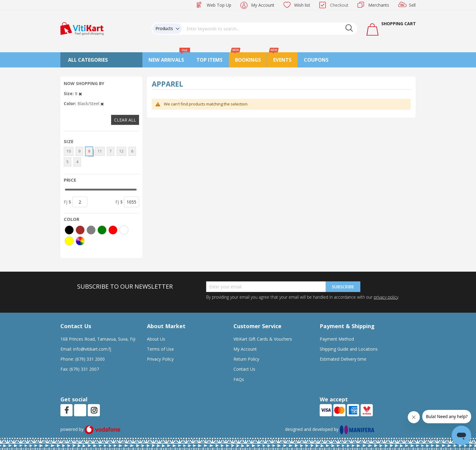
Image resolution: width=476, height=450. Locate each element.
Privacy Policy (160, 359)
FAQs (239, 379)
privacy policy (386, 297)
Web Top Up (219, 5)
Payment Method (337, 339)
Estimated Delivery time (343, 359)
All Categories (88, 60)
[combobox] (270, 29)
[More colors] (80, 241)
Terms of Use (160, 349)
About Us (156, 339)
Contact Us (244, 369)
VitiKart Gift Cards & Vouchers (263, 339)
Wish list (302, 5)
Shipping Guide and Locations (349, 349)
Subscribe (343, 287)
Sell (412, 5)
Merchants (379, 5)
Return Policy (246, 359)
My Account (263, 5)
